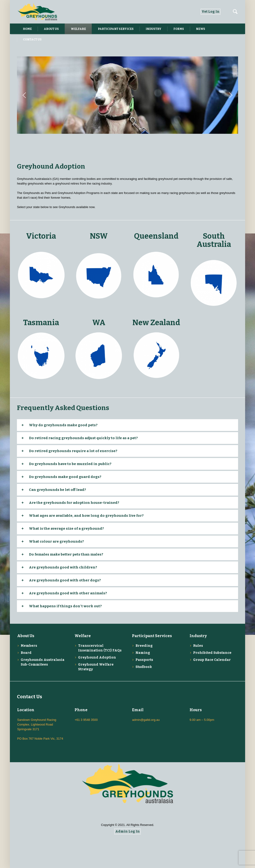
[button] (24, 95)
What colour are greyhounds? (56, 541)
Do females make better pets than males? (66, 554)
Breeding (144, 646)
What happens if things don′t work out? (65, 606)
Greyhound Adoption (97, 657)
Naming (143, 653)
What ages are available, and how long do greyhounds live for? (86, 516)
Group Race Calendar (212, 660)
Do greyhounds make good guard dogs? (65, 477)
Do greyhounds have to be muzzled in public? (70, 464)
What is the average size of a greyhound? (66, 529)
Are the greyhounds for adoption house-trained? (74, 503)
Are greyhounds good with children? (63, 567)
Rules (198, 646)
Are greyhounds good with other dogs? (65, 580)
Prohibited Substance (212, 653)
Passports (144, 660)
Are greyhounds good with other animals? (68, 593)
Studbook (144, 667)
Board (26, 653)
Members (29, 646)
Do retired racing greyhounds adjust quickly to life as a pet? (83, 438)
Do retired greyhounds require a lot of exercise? (73, 451)
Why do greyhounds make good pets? (63, 425)
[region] (127, 95)
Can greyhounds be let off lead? (58, 490)
